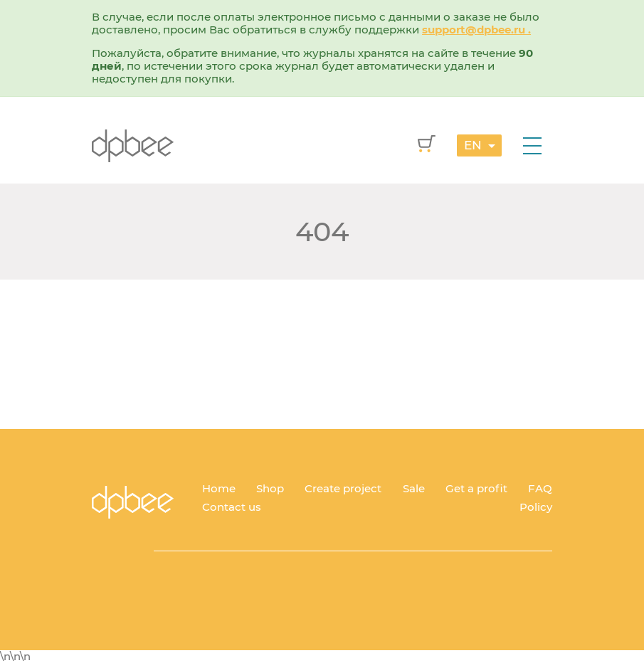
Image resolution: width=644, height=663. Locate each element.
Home (219, 488)
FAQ (540, 488)
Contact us (232, 507)
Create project (343, 488)
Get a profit (476, 488)
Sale (414, 488)
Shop (270, 488)
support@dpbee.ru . (476, 30)
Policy (536, 507)
